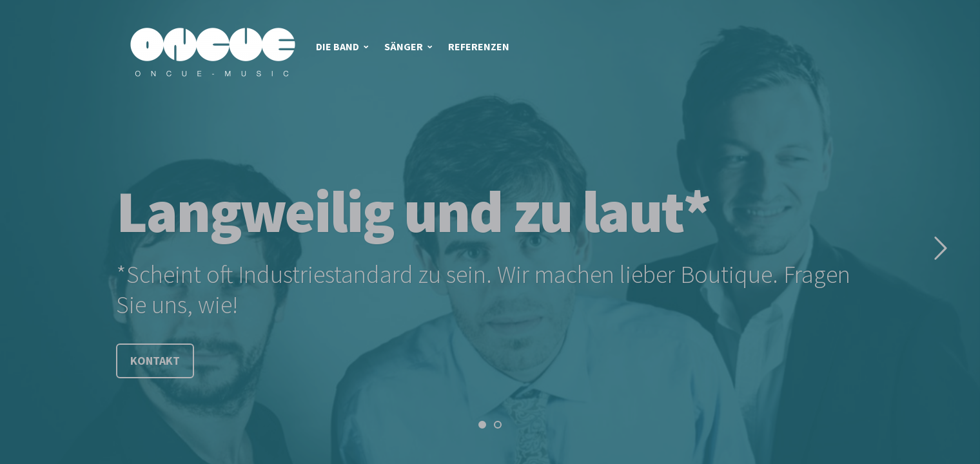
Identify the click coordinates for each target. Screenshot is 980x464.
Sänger (404, 46)
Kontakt (155, 361)
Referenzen (479, 46)
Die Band (338, 46)
